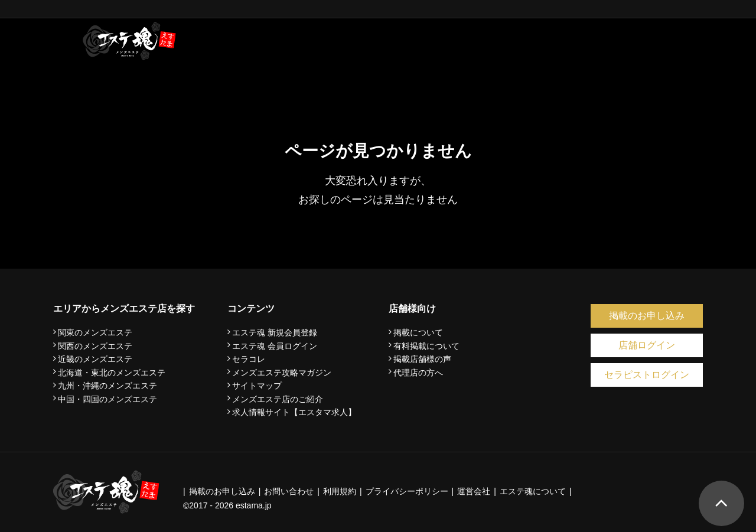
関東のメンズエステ (95, 332)
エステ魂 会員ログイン (275, 346)
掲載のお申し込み (647, 316)
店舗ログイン (647, 345)
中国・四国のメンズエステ (107, 399)
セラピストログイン (647, 375)
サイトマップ (257, 386)
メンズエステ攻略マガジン (282, 373)
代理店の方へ (418, 373)
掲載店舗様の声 (422, 359)
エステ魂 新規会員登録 (275, 332)
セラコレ (249, 359)
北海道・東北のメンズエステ (112, 373)
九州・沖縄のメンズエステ (107, 386)
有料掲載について (426, 346)
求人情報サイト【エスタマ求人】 (294, 412)
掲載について (418, 332)
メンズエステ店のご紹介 (278, 399)
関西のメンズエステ (95, 346)
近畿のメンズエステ (95, 359)
